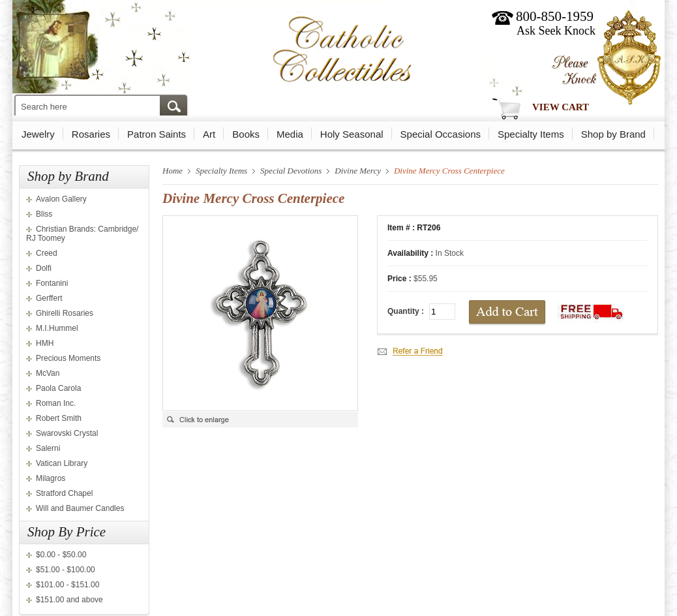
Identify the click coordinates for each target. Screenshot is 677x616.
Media (290, 134)
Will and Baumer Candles (80, 508)
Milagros (51, 478)
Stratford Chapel (64, 493)
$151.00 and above (69, 600)
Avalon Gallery (61, 199)
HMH (45, 343)
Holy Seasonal (352, 134)
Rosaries (91, 134)
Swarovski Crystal (67, 433)
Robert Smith (59, 418)
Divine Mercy (358, 171)
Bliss (44, 214)
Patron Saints (157, 134)
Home (173, 171)
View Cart (561, 107)
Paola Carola (58, 388)
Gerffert (49, 298)
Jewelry (38, 134)
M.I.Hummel (57, 328)
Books (246, 134)
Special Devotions (291, 171)
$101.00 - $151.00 (68, 585)
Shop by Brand (613, 134)
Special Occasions (441, 134)
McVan (48, 373)
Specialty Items (531, 134)
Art (209, 134)
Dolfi (44, 268)
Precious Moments (68, 358)
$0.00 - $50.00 (61, 555)
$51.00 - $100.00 (66, 570)
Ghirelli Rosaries (65, 313)
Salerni (48, 448)
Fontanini (52, 283)
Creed (47, 253)
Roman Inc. (56, 403)
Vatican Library (62, 463)
